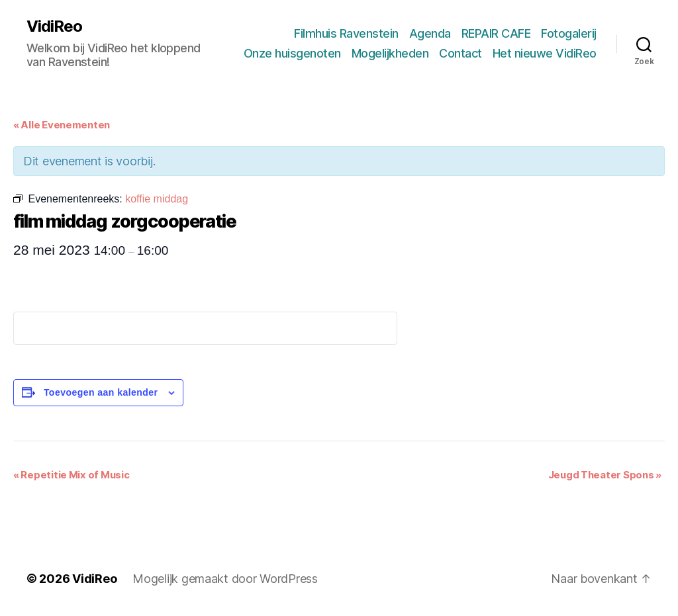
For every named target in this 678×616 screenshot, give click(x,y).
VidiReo (54, 26)
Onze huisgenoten (292, 53)
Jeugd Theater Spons (605, 475)
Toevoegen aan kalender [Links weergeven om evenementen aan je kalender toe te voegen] (101, 392)
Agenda (430, 33)
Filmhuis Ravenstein (346, 33)
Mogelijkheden (390, 53)
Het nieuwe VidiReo (545, 53)
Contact (460, 53)
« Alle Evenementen (62, 125)
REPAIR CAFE (496, 33)
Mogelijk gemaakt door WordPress (225, 579)
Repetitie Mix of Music (72, 475)
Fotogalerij (569, 33)
